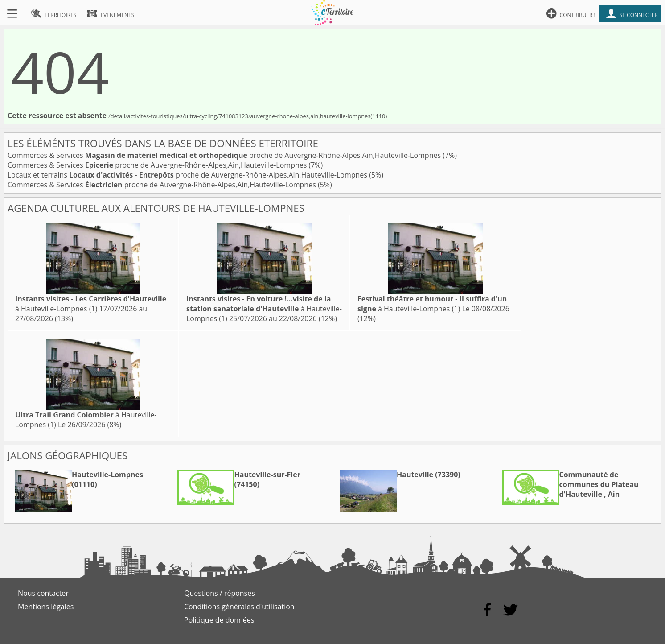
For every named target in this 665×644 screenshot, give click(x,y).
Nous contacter (43, 593)
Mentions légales (46, 607)
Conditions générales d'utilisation (239, 607)
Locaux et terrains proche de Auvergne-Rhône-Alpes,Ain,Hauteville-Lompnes (188, 175)
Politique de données (219, 620)
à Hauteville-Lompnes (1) (91, 304)
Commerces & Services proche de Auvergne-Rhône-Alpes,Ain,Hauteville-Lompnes (225, 155)
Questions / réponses (220, 593)
